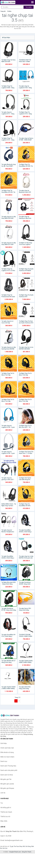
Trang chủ (3, 11)
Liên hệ (3, 793)
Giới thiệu (4, 743)
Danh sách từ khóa (7, 775)
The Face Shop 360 (19, 846)
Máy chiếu (4, 821)
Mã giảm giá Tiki (6, 779)
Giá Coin (5, 848)
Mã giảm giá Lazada (7, 784)
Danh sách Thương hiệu (8, 766)
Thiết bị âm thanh (6, 812)
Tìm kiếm (29, 7)
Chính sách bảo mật (7, 748)
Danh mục (4, 761)
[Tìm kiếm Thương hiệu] (13, 7)
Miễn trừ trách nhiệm (7, 757)
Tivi (2, 803)
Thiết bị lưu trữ (5, 817)
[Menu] (32, 2)
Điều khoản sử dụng (7, 752)
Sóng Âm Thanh (26, 852)
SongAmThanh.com (15, 852)
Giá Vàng (28, 846)
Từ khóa (9, 11)
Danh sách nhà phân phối (9, 770)
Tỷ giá (12, 846)
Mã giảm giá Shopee (7, 788)
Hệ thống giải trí (6, 808)
